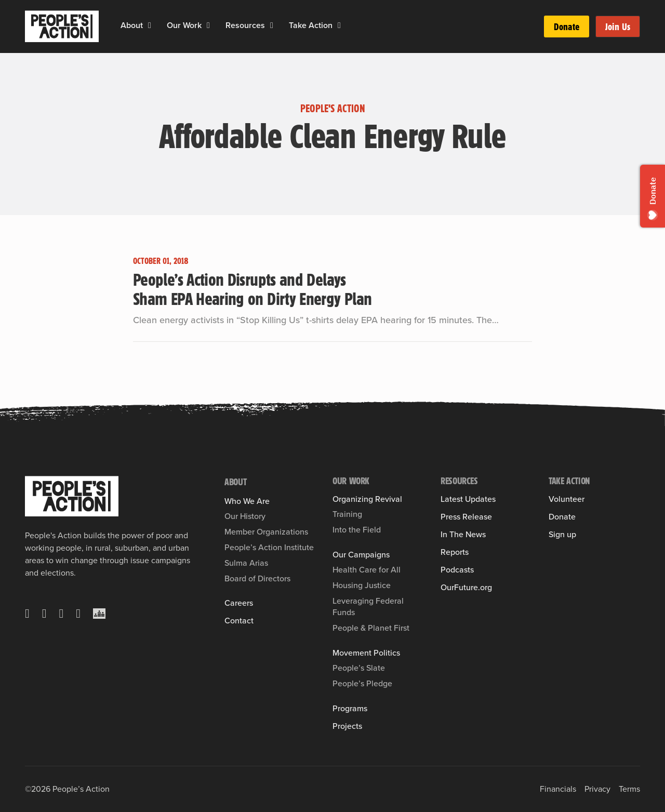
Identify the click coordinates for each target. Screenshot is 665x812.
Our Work (184, 25)
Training (347, 514)
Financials (558, 789)
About (132, 25)
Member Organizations (266, 532)
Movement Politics (366, 653)
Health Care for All (367, 570)
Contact (239, 621)
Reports (455, 552)
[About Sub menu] (150, 25)
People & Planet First (371, 628)
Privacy (597, 789)
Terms (629, 789)
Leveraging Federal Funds (368, 607)
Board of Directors (257, 578)
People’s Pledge (362, 683)
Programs (350, 709)
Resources (245, 25)
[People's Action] (72, 496)
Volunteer (567, 499)
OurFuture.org (466, 588)
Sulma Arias (246, 563)
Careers (239, 603)
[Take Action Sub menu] (339, 25)
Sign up (562, 535)
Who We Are (247, 501)
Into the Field (357, 530)
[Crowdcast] (99, 614)
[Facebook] (44, 614)
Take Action (311, 25)
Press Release (466, 517)
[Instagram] (62, 614)
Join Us (618, 26)
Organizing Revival (367, 499)
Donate (567, 26)
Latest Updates (468, 499)
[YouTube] (78, 614)
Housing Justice (362, 585)
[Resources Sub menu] (272, 25)
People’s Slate (359, 668)
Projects (347, 726)
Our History (245, 516)
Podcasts (457, 570)
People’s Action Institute (269, 547)
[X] (27, 614)
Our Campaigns (361, 555)
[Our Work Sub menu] (208, 25)
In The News (463, 535)
